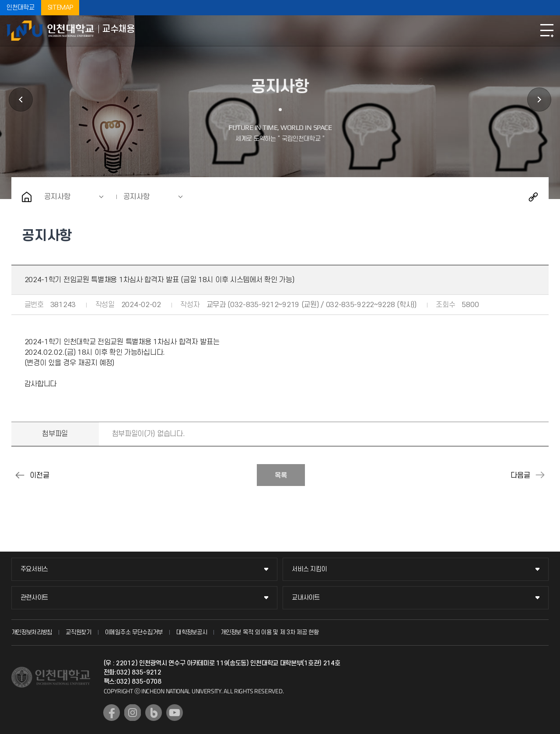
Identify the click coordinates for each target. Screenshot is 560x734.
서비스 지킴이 (309, 569)
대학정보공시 (192, 632)
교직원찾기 (79, 632)
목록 (281, 475)
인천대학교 (21, 8)
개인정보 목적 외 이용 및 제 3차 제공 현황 (270, 632)
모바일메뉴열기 (547, 31)
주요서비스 (35, 569)
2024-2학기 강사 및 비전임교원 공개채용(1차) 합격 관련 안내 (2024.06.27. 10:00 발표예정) (540, 475)
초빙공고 (21, 100)
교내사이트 (306, 598)
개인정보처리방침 (32, 632)
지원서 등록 (539, 100)
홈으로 (27, 197)
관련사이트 (35, 598)
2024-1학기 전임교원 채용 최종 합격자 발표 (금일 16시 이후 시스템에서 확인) (20, 475)
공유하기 (533, 197)
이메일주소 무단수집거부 (134, 632)
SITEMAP (60, 8)
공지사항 (57, 197)
